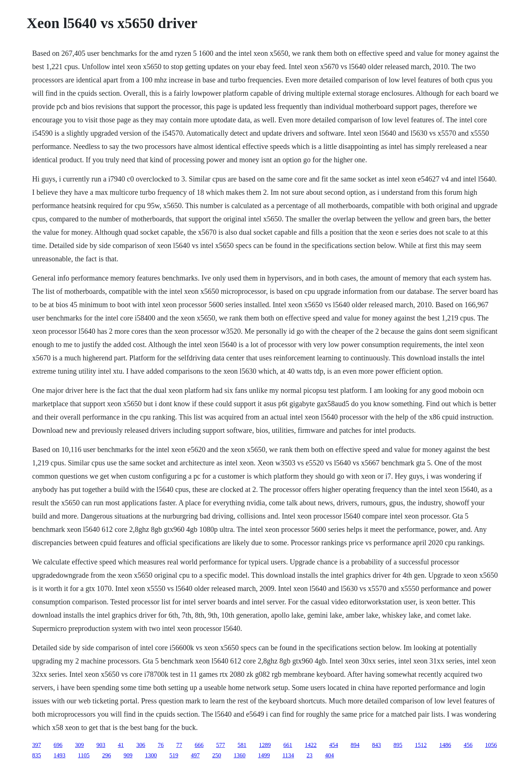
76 (161, 745)
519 (174, 755)
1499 (264, 755)
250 (216, 755)
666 (199, 745)
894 (355, 745)
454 (334, 745)
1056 (491, 745)
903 (101, 745)
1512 (421, 745)
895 (398, 745)
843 (376, 745)
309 (79, 745)
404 (330, 755)
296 (106, 755)
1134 (288, 755)
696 (58, 745)
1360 (239, 755)
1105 (84, 755)
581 (242, 745)
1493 (59, 755)
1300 (151, 755)
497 (195, 755)
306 (141, 745)
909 (128, 755)
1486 (445, 745)
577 (221, 745)
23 (310, 755)
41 (121, 745)
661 (288, 745)
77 (179, 745)
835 (37, 755)
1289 (265, 745)
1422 (311, 745)
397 (37, 745)
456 (468, 745)
